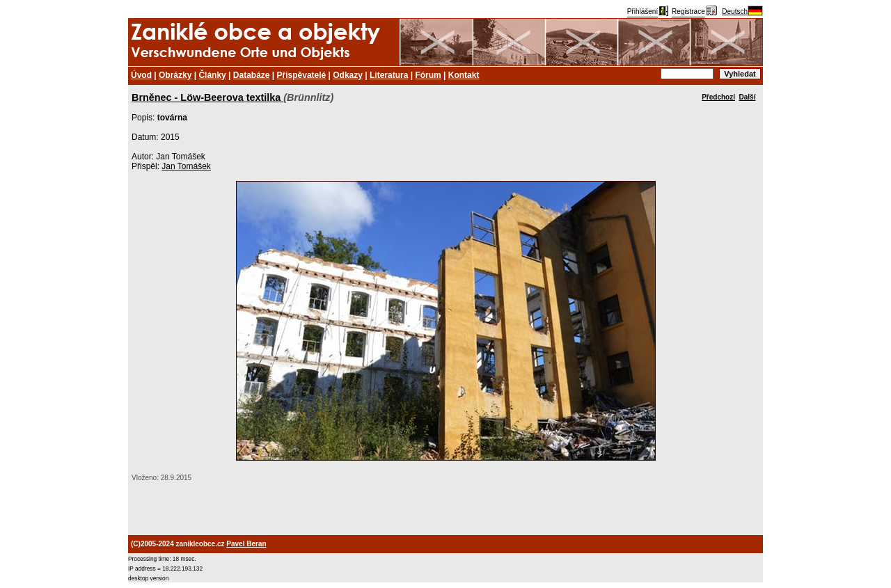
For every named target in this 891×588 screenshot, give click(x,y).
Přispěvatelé (302, 75)
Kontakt (464, 75)
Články (212, 75)
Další (748, 97)
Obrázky (175, 75)
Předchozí (718, 97)
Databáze (252, 75)
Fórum (428, 75)
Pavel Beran (246, 544)
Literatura (389, 75)
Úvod (141, 75)
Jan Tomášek (186, 166)
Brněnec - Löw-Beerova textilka (207, 97)
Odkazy (348, 75)
